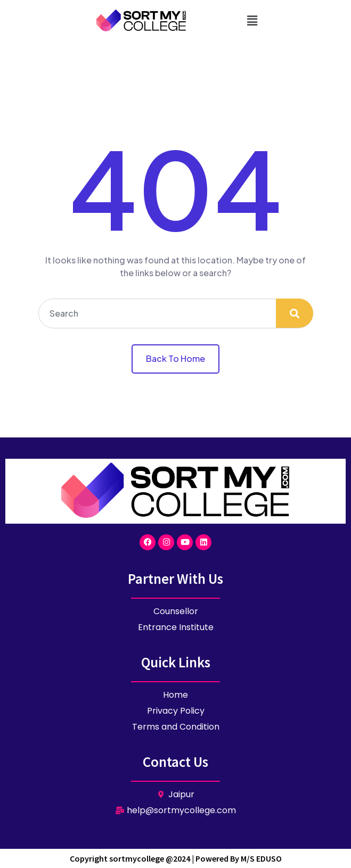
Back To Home (175, 358)
